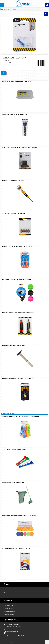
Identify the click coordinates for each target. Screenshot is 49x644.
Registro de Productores (9, 611)
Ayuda (5, 592)
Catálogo (6, 9)
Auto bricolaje (14, 9)
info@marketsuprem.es (12, 632)
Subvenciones (7, 595)
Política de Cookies (8, 608)
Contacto (6, 589)
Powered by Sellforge (42, 642)
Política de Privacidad (9, 605)
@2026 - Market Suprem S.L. (9, 642)
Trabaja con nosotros (9, 614)
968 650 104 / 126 (11, 629)
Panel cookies (20, 642)
